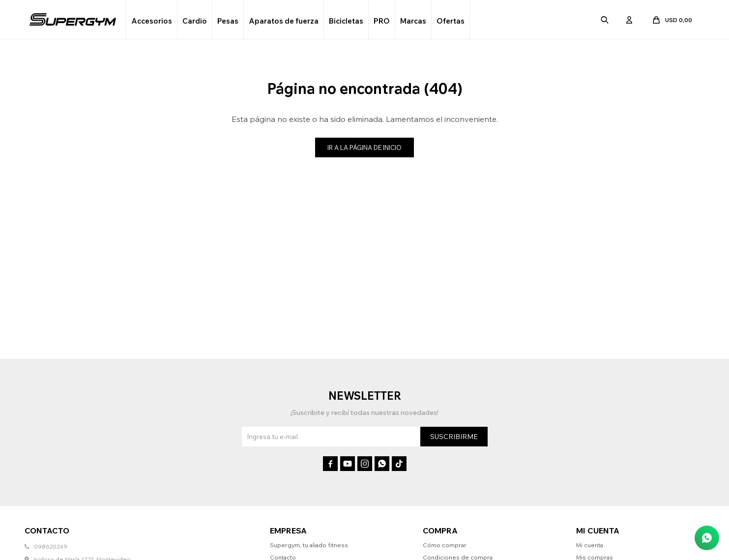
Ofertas (451, 21)
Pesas (228, 21)
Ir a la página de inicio (364, 147)
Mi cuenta (590, 545)
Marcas (413, 21)
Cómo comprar (445, 545)
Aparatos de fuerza (284, 21)
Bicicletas (346, 21)
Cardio (195, 21)
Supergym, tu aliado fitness (309, 545)
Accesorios (152, 21)
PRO (382, 21)
